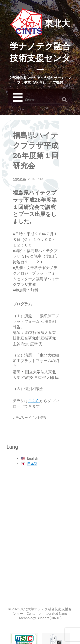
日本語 (32, 464)
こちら (34, 401)
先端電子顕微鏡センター (56, 624)
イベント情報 (37, 418)
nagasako (19, 179)
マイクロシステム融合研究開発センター (24, 621)
